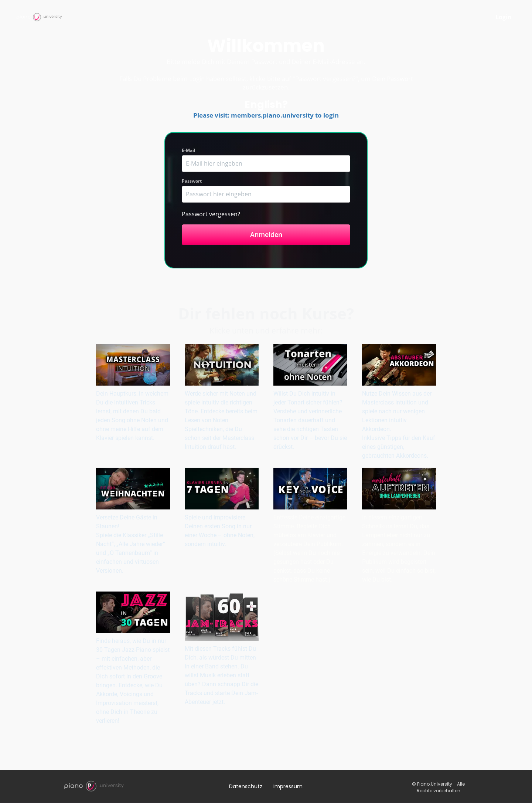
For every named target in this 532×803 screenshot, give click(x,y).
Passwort (192, 181)
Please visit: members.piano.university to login (266, 115)
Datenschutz (246, 786)
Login (504, 17)
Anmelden (266, 234)
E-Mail (189, 150)
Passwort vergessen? (211, 214)
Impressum (288, 786)
